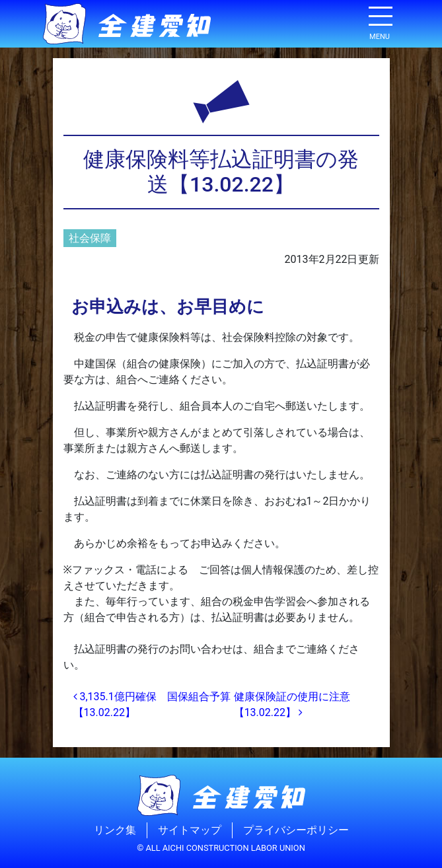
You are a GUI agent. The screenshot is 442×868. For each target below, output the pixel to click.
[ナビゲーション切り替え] (380, 21)
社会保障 (90, 238)
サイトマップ (190, 830)
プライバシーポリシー (296, 830)
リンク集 (115, 830)
